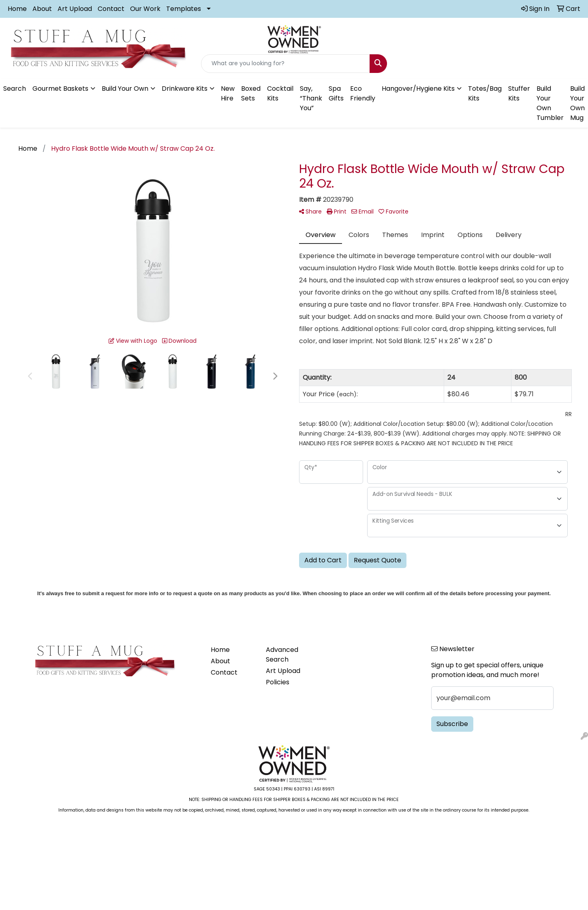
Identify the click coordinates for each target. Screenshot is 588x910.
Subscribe (452, 724)
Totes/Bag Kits (485, 93)
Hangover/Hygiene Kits (418, 89)
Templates (184, 9)
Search (15, 89)
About (42, 9)
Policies (278, 682)
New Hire (228, 93)
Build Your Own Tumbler (550, 103)
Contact (111, 9)
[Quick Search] (286, 64)
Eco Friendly (363, 93)
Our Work (145, 9)
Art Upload (75, 9)
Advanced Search (282, 655)
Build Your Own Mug (577, 103)
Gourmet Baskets (60, 89)
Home (17, 9)
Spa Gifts (336, 93)
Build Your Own (125, 89)
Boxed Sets (251, 93)
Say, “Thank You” (311, 98)
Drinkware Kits (185, 89)
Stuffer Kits (519, 93)
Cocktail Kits (280, 93)
